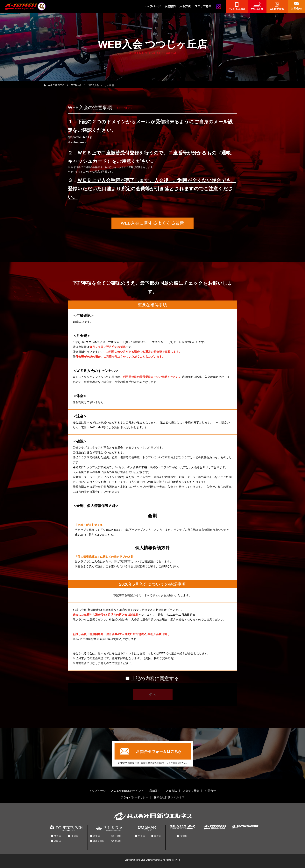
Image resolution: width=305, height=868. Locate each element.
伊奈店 (96, 836)
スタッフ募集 (203, 6)
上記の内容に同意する (155, 678)
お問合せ (210, 791)
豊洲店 (58, 836)
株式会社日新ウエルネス (169, 797)
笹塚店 (184, 836)
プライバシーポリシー (134, 797)
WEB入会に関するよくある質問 (152, 223)
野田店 (118, 841)
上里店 (75, 836)
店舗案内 (170, 6)
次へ (152, 694)
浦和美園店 (99, 841)
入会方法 (185, 6)
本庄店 (157, 836)
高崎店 (58, 841)
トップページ (152, 6)
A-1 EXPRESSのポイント (128, 791)
